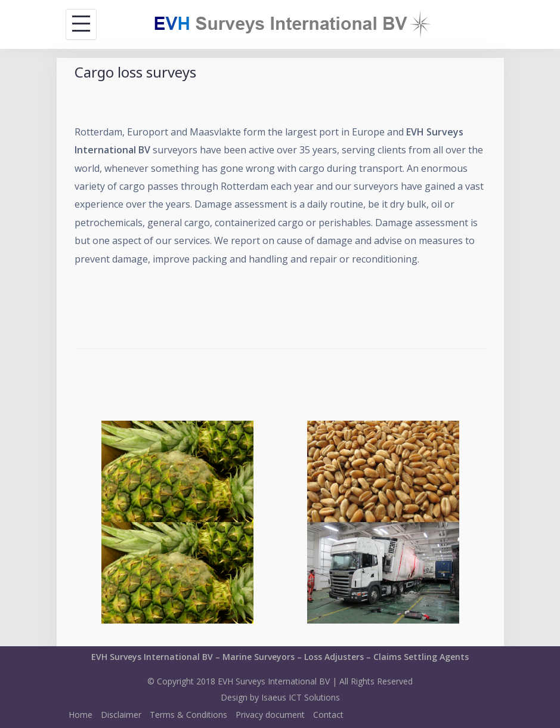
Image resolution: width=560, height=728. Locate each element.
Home (81, 715)
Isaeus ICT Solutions (301, 697)
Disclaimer (121, 715)
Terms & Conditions (188, 715)
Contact (328, 715)
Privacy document (270, 715)
